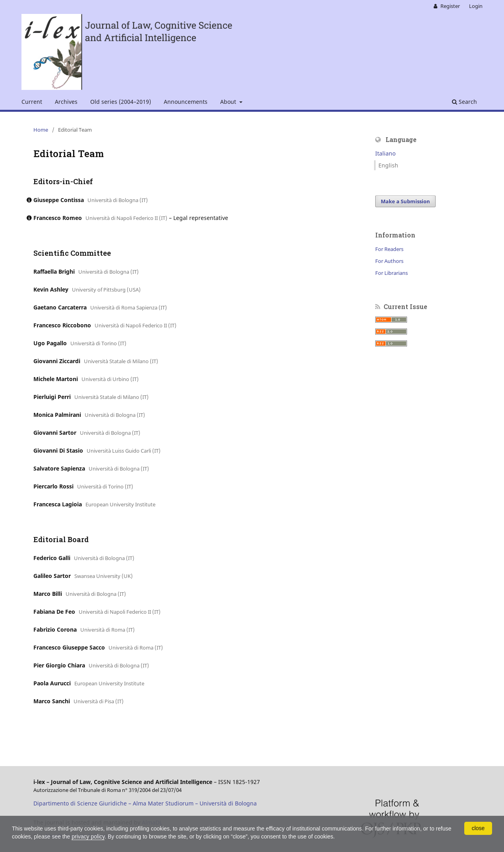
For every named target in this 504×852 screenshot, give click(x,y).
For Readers (389, 249)
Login (476, 6)
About (229, 102)
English (388, 165)
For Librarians (392, 273)
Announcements (186, 102)
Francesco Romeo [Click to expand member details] (58, 218)
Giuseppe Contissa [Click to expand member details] (59, 200)
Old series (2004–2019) (121, 102)
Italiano (385, 153)
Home (41, 130)
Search (464, 102)
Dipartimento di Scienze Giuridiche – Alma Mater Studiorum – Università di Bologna (145, 803)
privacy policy (88, 836)
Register (450, 6)
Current (32, 102)
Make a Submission (405, 201)
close (478, 828)
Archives (66, 102)
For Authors (389, 261)
